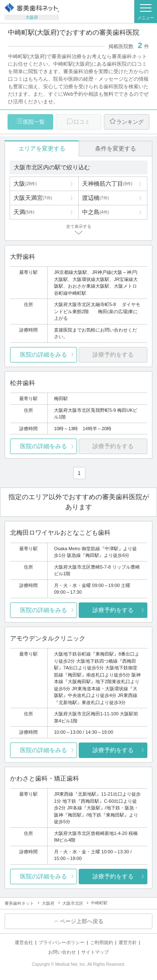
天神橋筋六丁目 (107, 184)
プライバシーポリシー (62, 942)
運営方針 (128, 942)
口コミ (82, 122)
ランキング (130, 122)
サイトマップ (95, 952)
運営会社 (24, 942)
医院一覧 (34, 122)
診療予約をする (113, 610)
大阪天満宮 (33, 198)
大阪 (25, 184)
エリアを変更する (42, 148)
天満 (24, 212)
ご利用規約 (102, 942)
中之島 (95, 212)
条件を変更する (116, 148)
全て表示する (79, 226)
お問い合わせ (62, 952)
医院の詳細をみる (44, 355)
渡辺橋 (95, 198)
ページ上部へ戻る (82, 921)
